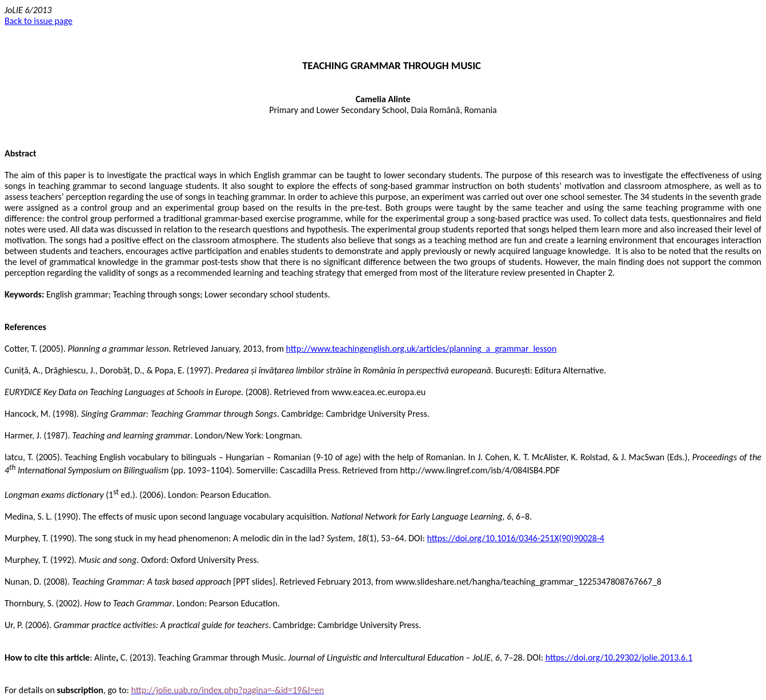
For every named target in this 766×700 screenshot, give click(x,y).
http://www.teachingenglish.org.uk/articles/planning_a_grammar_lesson (422, 349)
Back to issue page (39, 21)
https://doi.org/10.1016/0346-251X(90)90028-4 (516, 538)
